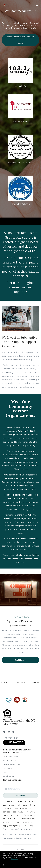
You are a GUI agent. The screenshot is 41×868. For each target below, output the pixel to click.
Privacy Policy (20, 849)
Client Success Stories (11, 757)
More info (15, 859)
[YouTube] (9, 732)
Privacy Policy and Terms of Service (17, 829)
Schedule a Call (9, 776)
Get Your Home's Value (11, 764)
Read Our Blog (9, 768)
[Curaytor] (14, 744)
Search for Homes (10, 760)
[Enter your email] (23, 789)
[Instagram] (13, 732)
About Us (7, 772)
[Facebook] (4, 732)
